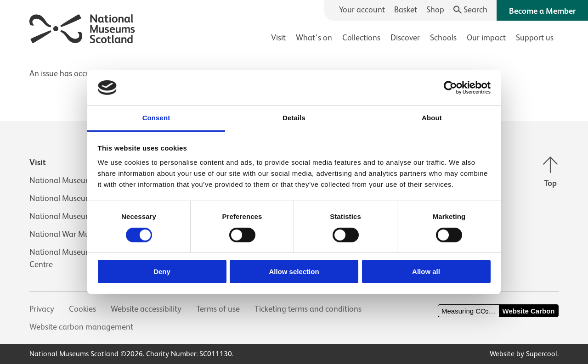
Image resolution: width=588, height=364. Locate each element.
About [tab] (432, 118)
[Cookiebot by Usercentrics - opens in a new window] (450, 88)
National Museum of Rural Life (82, 216)
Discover (405, 38)
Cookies (82, 309)
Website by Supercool (523, 354)
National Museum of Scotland (82, 180)
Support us (535, 38)
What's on (314, 38)
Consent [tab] (156, 118)
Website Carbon (529, 311)
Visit (278, 38)
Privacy (42, 309)
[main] (294, 69)
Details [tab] (294, 118)
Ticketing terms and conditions (308, 309)
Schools (443, 38)
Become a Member (542, 11)
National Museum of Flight (76, 198)
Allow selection (294, 272)
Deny (162, 272)
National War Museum (69, 234)
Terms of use (218, 309)
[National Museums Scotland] (82, 27)
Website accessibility (146, 309)
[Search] (471, 10)
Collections (361, 38)
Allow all (426, 272)
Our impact (486, 38)
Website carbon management (81, 327)
